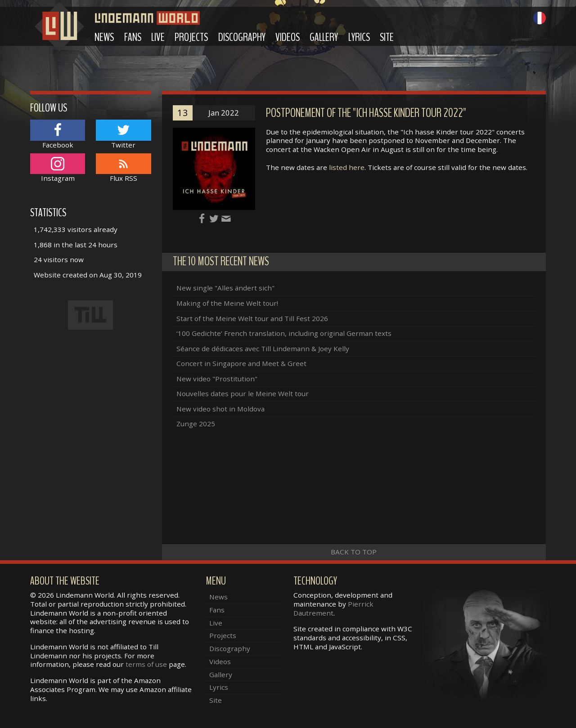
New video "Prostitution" (217, 379)
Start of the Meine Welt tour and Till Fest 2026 (252, 318)
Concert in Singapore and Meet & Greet (241, 363)
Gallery (324, 37)
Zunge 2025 (196, 424)
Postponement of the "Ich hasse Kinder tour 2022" (366, 113)
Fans (133, 37)
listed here (347, 167)
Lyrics (359, 37)
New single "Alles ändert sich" (225, 288)
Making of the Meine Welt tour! (227, 303)
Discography (242, 37)
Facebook (58, 134)
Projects (191, 37)
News (104, 37)
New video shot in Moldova (220, 409)
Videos (288, 37)
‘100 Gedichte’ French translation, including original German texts (284, 333)
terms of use (146, 664)
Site (387, 37)
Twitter (123, 134)
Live (158, 37)
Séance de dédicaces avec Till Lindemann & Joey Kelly (263, 348)
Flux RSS (123, 168)
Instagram (58, 168)
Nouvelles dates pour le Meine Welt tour (243, 393)
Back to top (354, 552)
